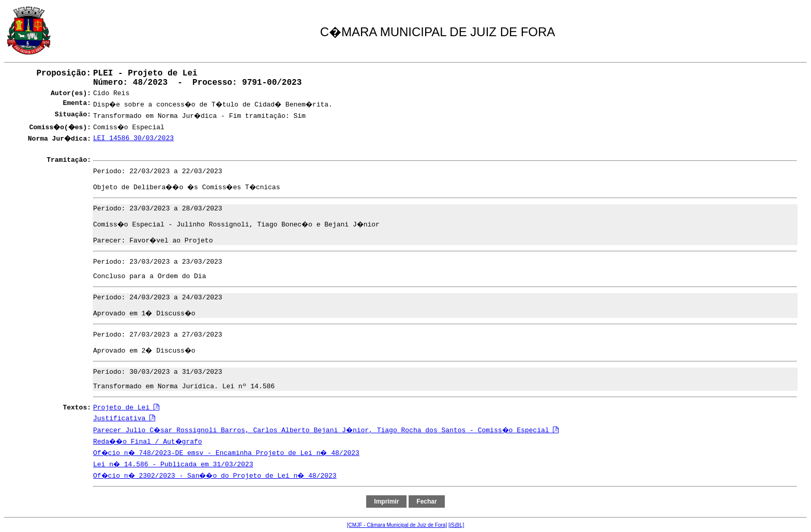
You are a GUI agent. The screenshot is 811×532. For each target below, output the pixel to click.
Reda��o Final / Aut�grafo (148, 442)
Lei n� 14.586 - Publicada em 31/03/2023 (173, 465)
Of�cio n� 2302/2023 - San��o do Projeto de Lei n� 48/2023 (215, 476)
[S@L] (456, 525)
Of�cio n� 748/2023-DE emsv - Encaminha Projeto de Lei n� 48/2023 (226, 453)
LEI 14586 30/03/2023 (133, 138)
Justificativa (124, 419)
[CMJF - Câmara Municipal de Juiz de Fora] (397, 525)
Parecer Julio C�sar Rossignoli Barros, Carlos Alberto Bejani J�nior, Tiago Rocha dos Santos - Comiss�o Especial (326, 430)
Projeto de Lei (126, 408)
